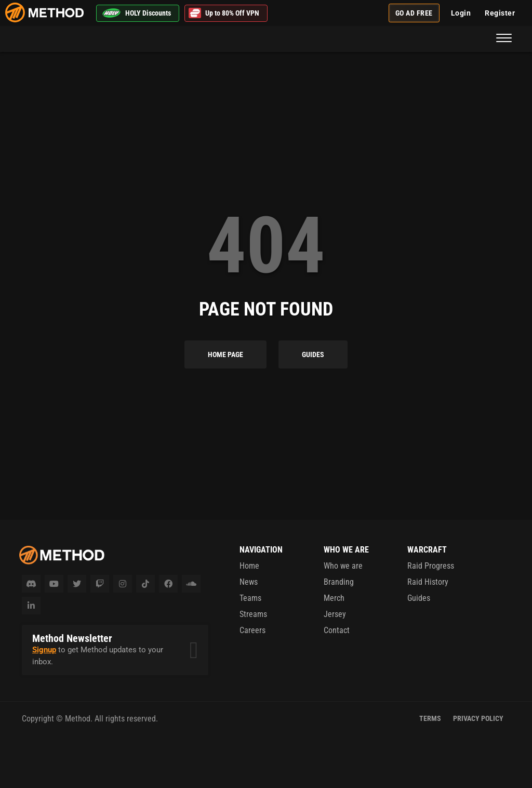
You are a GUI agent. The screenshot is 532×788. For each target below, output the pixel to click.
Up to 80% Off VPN (224, 13)
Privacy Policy (478, 718)
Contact (337, 630)
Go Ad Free (414, 13)
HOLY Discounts (136, 13)
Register (500, 13)
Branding (339, 582)
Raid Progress (431, 566)
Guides (313, 354)
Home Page (225, 354)
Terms (430, 718)
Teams (250, 598)
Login (461, 13)
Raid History (428, 582)
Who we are (343, 566)
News (249, 582)
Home (249, 566)
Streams (253, 614)
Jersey (335, 614)
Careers (252, 630)
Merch (334, 598)
